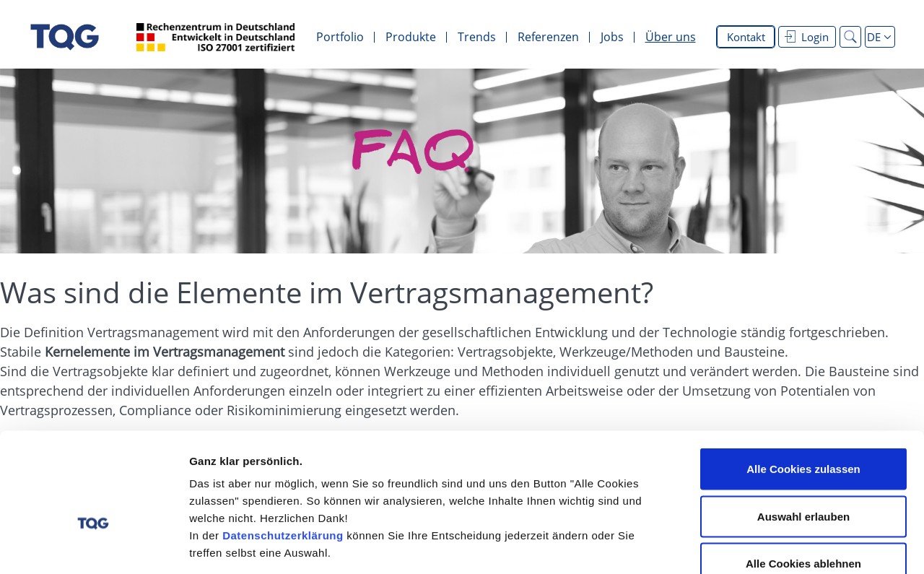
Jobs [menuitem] (612, 37)
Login (807, 37)
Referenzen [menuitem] (548, 37)
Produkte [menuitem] (411, 37)
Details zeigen (768, 545)
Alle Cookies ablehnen (803, 479)
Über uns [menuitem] (671, 37)
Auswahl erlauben (803, 432)
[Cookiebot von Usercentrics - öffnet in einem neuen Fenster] (93, 546)
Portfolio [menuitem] (340, 37)
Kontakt (746, 37)
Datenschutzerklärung (283, 451)
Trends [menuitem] (477, 37)
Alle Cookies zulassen (803, 384)
